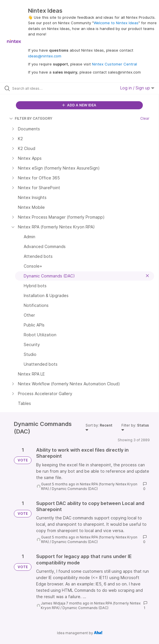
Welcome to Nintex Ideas (116, 23)
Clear (145, 118)
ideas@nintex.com (45, 56)
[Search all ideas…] (45, 88)
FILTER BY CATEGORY (31, 118)
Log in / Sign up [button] (137, 88)
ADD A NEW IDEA (79, 105)
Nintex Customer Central (114, 64)
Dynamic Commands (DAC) (75, 489)
